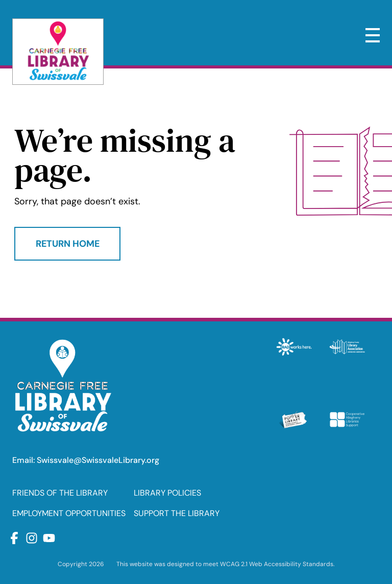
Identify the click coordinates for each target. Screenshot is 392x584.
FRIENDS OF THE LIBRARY (60, 493)
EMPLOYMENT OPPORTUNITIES (69, 513)
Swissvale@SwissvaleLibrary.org (98, 460)
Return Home (68, 244)
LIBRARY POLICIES (167, 493)
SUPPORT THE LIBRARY (177, 513)
